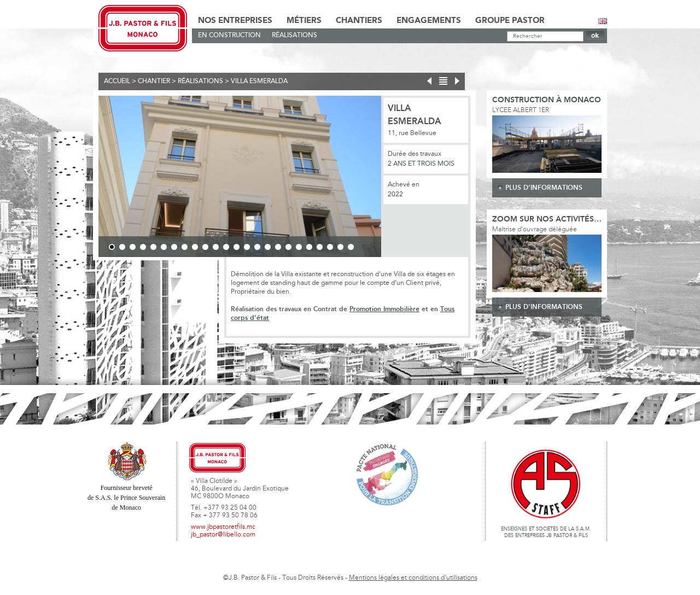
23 (340, 247)
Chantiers (359, 21)
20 (309, 247)
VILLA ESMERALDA (259, 81)
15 (257, 247)
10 (205, 247)
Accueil (117, 81)
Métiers (304, 21)
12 (226, 247)
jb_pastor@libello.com (223, 535)
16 (268, 247)
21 (320, 247)
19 (299, 247)
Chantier (154, 81)
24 (351, 247)
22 (330, 247)
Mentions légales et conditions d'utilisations (413, 578)
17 (278, 247)
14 (247, 247)
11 (216, 247)
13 (237, 247)
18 (288, 247)
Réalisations (294, 36)
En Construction (229, 36)
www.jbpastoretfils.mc (223, 527)
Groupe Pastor (510, 21)
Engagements (429, 21)
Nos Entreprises (235, 21)
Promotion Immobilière (384, 309)
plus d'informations (544, 188)
